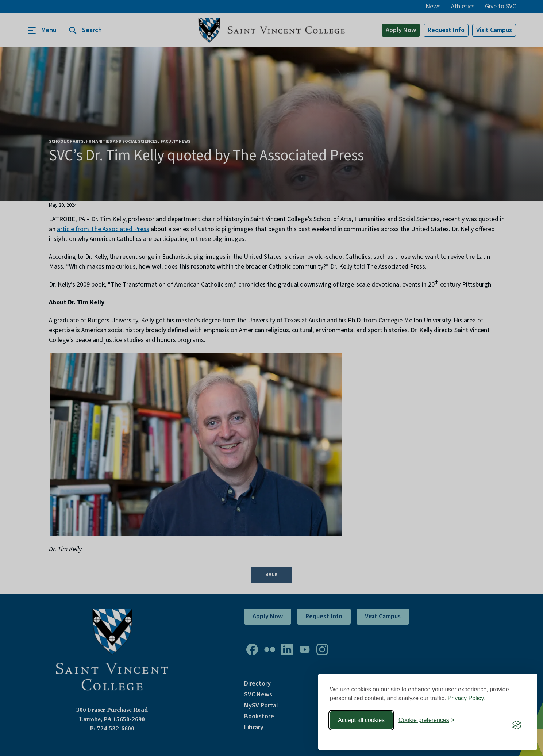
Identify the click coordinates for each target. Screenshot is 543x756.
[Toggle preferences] (426, 720)
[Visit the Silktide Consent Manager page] (517, 725)
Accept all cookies (361, 720)
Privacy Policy (466, 698)
